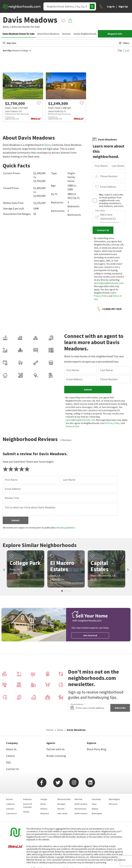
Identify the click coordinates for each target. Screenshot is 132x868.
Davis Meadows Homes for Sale (19, 34)
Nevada (61, 809)
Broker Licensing (56, 756)
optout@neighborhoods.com (109, 283)
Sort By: (7, 51)
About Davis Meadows (48, 34)
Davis (47, 145)
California (16, 27)
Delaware (27, 799)
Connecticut (11, 813)
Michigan (62, 804)
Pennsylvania (80, 809)
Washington (97, 813)
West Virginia (114, 799)
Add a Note (100, 211)
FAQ (8, 762)
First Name (101, 166)
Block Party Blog (97, 749)
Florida (26, 812)
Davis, (6, 27)
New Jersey (62, 813)
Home (50, 730)
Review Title (12, 498)
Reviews (67, 34)
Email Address (108, 187)
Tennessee (96, 799)
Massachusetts (64, 799)
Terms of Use (72, 426)
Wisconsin (113, 804)
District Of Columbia (27, 805)
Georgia (44, 799)
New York (78, 799)
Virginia (95, 809)
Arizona (9, 799)
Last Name (118, 166)
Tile (120, 50)
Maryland (45, 813)
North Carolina (81, 804)
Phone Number (109, 176)
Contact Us (13, 769)
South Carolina (81, 813)
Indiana (44, 809)
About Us (11, 749)
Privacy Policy (101, 296)
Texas (94, 804)
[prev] (6, 86)
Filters (124, 43)
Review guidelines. (66, 528)
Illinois (43, 804)
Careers (10, 756)
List (127, 50)
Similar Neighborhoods (85, 34)
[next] (40, 86)
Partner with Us (56, 749)
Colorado (10, 809)
